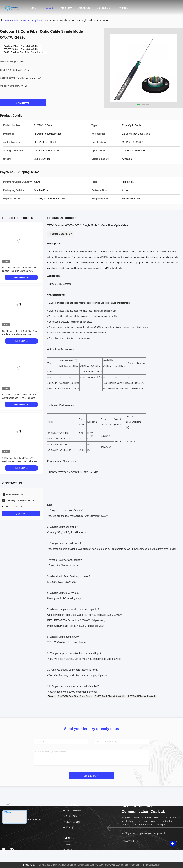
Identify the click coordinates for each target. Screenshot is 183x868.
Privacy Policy (29, 865)
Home (32, 8)
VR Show (66, 8)
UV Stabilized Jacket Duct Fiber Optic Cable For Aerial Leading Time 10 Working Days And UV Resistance (20, 334)
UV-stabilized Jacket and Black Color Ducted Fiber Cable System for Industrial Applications (20, 271)
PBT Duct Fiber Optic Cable (142, 696)
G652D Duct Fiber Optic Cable (110, 696)
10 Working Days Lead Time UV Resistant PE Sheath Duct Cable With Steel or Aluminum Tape (20, 461)
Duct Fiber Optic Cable (34, 20)
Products (48, 8)
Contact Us (103, 8)
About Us (84, 8)
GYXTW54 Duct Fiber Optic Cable (75, 696)
